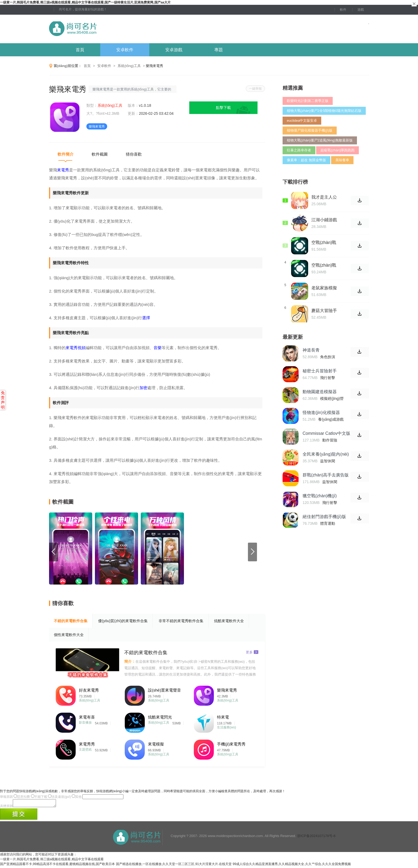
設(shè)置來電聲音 (164, 690)
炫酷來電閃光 (160, 717)
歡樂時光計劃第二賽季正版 (308, 101)
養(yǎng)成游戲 (331, 419)
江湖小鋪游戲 (324, 220)
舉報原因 (6, 797)
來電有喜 (87, 717)
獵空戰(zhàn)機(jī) (320, 496)
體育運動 (328, 523)
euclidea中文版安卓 (302, 121)
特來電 (223, 717)
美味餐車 (342, 160)
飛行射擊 (328, 378)
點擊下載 (223, 108)
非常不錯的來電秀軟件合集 (181, 621)
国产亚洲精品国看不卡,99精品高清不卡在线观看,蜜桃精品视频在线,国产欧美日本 (57, 866)
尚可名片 (102, 29)
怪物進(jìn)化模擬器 (321, 413)
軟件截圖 (100, 154)
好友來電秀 (89, 690)
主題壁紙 (85, 749)
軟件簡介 (66, 154)
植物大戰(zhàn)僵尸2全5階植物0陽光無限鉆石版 (324, 111)
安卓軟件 (125, 50)
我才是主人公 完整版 (324, 197)
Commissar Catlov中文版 (326, 433)
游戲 (361, 10)
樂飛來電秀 (227, 690)
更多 (252, 652)
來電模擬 (156, 744)
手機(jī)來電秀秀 (231, 744)
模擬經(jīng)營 (332, 399)
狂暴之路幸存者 (299, 150)
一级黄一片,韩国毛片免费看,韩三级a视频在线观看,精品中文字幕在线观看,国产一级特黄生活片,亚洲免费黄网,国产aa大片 (85, 2)
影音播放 (85, 723)
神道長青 (311, 350)
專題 (219, 50)
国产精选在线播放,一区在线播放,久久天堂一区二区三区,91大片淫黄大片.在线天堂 (174, 866)
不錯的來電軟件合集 (71, 621)
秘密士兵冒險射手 (320, 371)
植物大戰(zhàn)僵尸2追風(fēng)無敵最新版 (320, 140)
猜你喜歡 (134, 154)
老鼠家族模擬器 (324, 288)
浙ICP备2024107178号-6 (316, 837)
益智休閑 (328, 461)
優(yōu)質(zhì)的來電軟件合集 (123, 621)
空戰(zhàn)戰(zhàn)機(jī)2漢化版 (325, 265)
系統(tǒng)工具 (129, 66)
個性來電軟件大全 (69, 635)
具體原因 (6, 808)
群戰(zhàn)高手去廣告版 (326, 475)
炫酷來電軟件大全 (229, 621)
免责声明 (3, 400)
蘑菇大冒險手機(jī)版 (324, 311)
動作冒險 (330, 440)
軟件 (343, 10)
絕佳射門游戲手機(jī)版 (324, 517)
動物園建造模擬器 (320, 392)
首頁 (80, 50)
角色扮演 (328, 357)
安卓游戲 (174, 50)
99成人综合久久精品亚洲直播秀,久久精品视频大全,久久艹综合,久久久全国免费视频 (292, 866)
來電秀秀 (87, 744)
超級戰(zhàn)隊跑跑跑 (337, 150)
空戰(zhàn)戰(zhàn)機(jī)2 (324, 243)
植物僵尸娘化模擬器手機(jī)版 (310, 130)
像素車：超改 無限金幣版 (306, 160)
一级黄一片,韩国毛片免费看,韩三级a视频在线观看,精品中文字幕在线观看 (52, 861)
